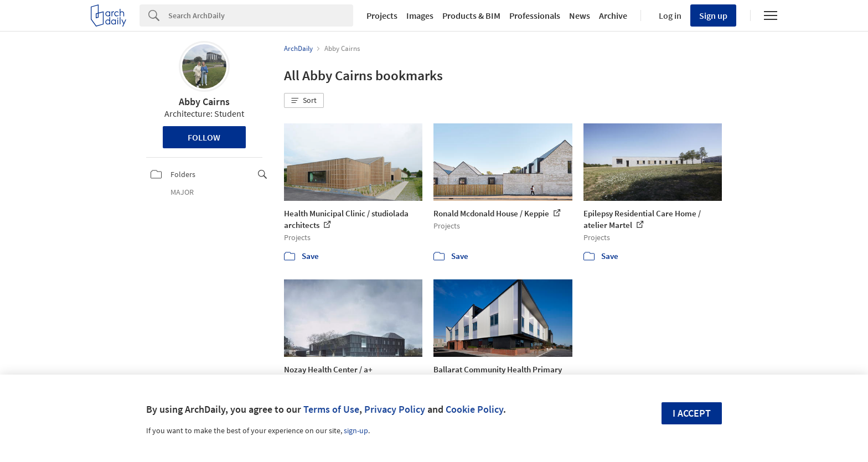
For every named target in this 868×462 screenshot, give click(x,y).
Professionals (535, 15)
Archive (613, 15)
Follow (204, 137)
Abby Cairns (204, 102)
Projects (382, 15)
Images (420, 15)
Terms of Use (331, 409)
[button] (304, 101)
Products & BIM (471, 15)
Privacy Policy (395, 409)
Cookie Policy (474, 409)
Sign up (713, 15)
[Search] (261, 15)
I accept (692, 413)
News (580, 15)
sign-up (356, 430)
